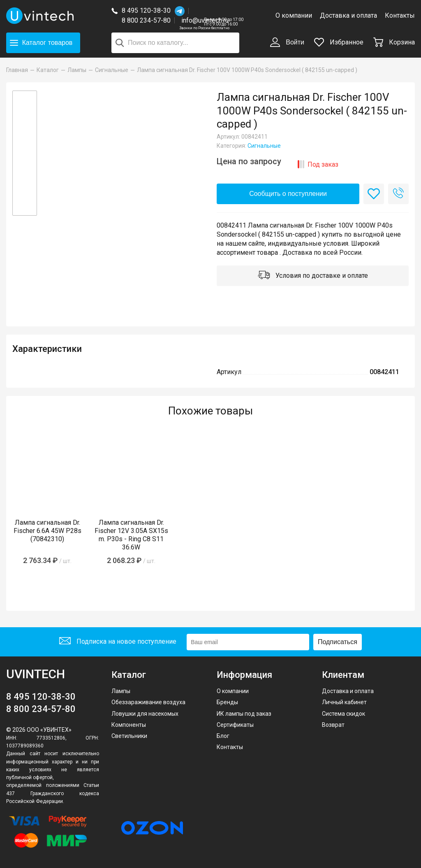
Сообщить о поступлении (288, 194)
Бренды (227, 702)
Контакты (400, 15)
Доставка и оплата (348, 15)
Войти (287, 43)
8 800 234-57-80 (148, 21)
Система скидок (344, 714)
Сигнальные (264, 146)
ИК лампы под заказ (244, 714)
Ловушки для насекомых (145, 714)
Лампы (121, 691)
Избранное (339, 42)
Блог (223, 736)
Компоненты (129, 725)
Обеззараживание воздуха (148, 702)
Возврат (333, 725)
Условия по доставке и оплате (313, 276)
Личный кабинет (344, 702)
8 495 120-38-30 (146, 10)
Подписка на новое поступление (118, 642)
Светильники (129, 736)
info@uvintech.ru (205, 20)
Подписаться (338, 642)
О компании (294, 15)
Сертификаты (235, 725)
